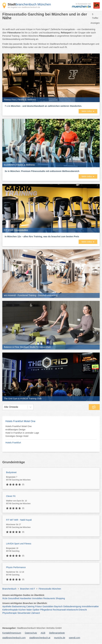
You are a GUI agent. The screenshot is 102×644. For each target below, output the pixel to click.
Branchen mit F (27, 589)
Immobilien (37, 598)
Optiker (36, 610)
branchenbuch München (29, 4)
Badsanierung (19, 606)
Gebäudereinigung (72, 606)
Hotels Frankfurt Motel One (20, 421)
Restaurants (49, 598)
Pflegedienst (46, 610)
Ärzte (5, 598)
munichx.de (60, 638)
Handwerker (26, 598)
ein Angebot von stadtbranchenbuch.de (24, 7)
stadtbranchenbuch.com (14, 638)
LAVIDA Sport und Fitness (19, 544)
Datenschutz (31, 633)
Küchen (22, 610)
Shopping (60, 598)
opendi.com (74, 638)
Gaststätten (48, 606)
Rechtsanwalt (59, 610)
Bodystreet (11, 472)
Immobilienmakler (90, 606)
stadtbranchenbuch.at (40, 638)
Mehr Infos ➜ (88, 111)
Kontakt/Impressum (12, 633)
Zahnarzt (36, 613)
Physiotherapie (10, 613)
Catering (30, 606)
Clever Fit (11, 496)
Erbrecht (83, 610)
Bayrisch (58, 606)
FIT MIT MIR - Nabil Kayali (19, 520)
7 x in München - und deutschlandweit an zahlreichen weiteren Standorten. (43, 106)
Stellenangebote (57, 633)
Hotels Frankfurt (13, 443)
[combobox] (4, 407)
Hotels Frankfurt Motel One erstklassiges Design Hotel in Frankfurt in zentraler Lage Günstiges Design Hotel (22, 431)
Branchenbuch (9, 589)
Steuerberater (24, 613)
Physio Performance (16, 567)
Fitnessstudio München (50, 589)
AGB (43, 633)
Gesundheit (14, 598)
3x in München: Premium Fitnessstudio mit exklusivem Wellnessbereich (42, 171)
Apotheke (7, 606)
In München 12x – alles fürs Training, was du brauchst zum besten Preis (42, 236)
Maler (29, 610)
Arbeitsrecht (72, 610)
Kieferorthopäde (10, 610)
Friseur (38, 606)
